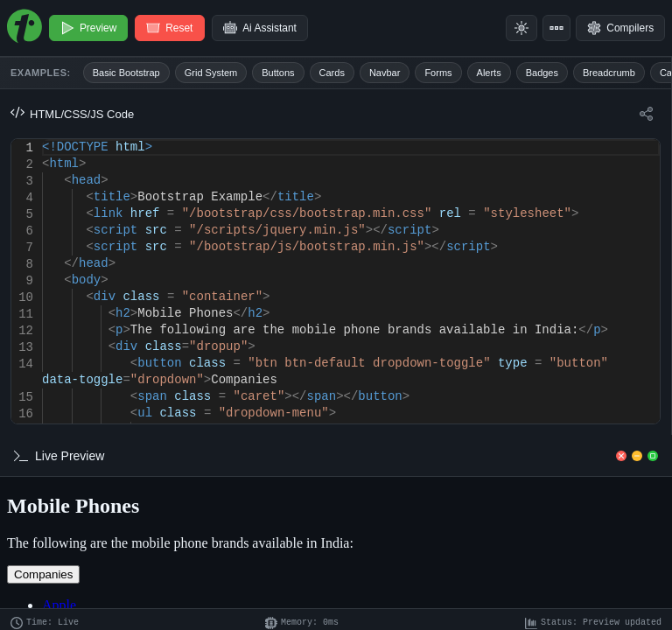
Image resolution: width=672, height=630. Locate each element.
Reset (170, 28)
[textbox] (42, 140)
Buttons (278, 73)
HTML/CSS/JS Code (72, 114)
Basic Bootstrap (126, 73)
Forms (438, 73)
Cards (332, 73)
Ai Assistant (261, 28)
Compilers (620, 28)
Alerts (489, 73)
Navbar (385, 73)
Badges (542, 73)
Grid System (211, 73)
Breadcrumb (609, 73)
